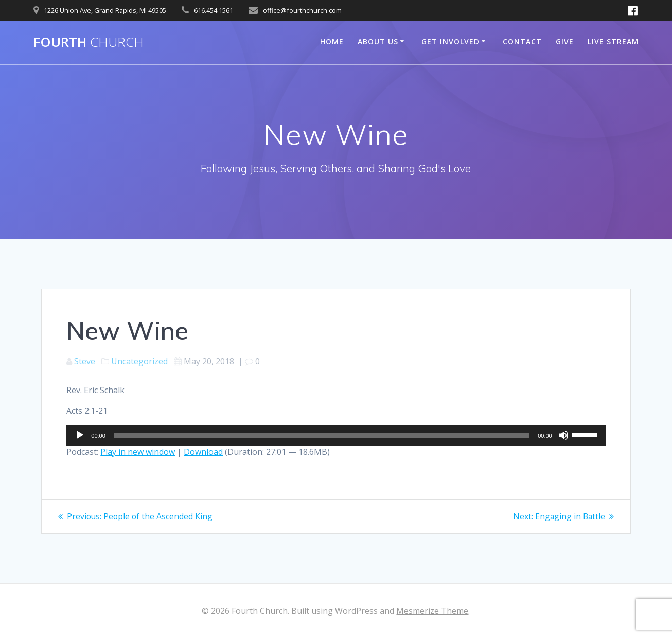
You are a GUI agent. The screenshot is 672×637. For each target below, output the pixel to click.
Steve (85, 361)
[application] (336, 435)
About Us (378, 41)
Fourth (89, 42)
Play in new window (138, 452)
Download (203, 452)
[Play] (80, 435)
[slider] (322, 435)
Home (332, 41)
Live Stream (613, 41)
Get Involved (450, 41)
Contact (522, 41)
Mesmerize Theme (432, 611)
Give (565, 41)
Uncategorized (139, 361)
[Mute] (563, 435)
